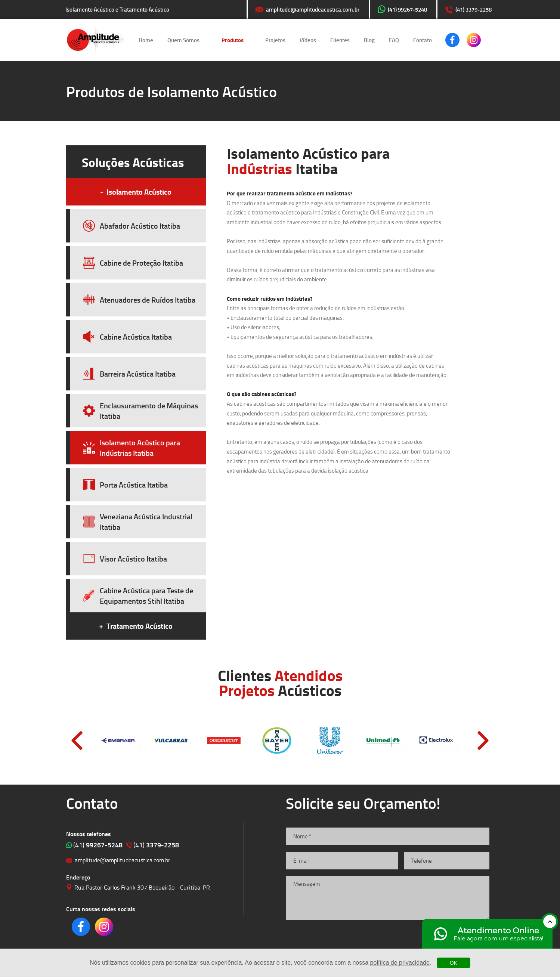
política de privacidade (400, 963)
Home (146, 40)
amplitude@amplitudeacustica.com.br (313, 9)
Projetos (275, 40)
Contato (423, 40)
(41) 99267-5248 (407, 9)
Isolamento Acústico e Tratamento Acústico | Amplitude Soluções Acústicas (95, 40)
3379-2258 (156, 845)
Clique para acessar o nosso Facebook (452, 40)
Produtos (233, 40)
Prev (77, 741)
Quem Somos (183, 40)
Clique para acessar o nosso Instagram (474, 40)
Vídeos (308, 40)
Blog (369, 40)
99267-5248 (98, 845)
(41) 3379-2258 (474, 9)
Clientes (340, 40)
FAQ (394, 40)
